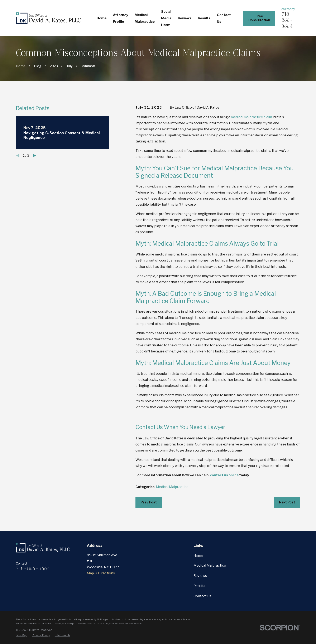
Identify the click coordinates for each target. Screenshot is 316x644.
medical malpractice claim (251, 117)
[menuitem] (22, 635)
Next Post (287, 502)
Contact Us (202, 596)
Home (198, 555)
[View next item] (34, 156)
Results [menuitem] (204, 18)
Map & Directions (101, 573)
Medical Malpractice (172, 487)
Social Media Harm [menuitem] (166, 18)
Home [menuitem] (102, 18)
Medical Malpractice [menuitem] (145, 18)
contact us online (224, 475)
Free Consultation (259, 18)
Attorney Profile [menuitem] (121, 18)
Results (199, 586)
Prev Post (149, 502)
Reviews (200, 576)
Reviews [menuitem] (185, 18)
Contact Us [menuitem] (224, 18)
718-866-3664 (287, 20)
